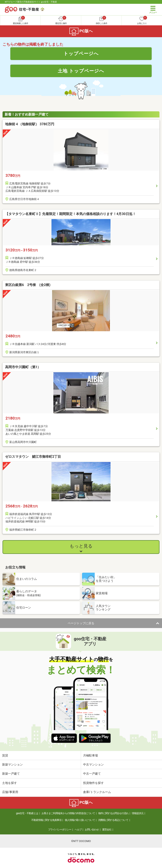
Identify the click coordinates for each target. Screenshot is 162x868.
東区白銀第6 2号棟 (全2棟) (28, 285)
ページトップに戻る (81, 623)
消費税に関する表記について (113, 820)
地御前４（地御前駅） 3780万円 (30, 124)
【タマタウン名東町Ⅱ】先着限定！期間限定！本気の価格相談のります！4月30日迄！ (70, 214)
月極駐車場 (90, 755)
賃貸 (5, 755)
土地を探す (9, 783)
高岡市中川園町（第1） (23, 367)
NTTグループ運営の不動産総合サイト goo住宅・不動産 (31, 2)
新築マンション (12, 764)
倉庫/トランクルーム (97, 792)
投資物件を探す (93, 783)
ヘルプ (78, 830)
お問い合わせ (92, 830)
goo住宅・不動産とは (27, 813)
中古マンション (93, 764)
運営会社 (107, 830)
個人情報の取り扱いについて (80, 820)
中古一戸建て (92, 774)
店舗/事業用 (10, 792)
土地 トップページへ (81, 71)
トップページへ (81, 53)
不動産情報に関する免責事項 (46, 820)
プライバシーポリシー (60, 830)
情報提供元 (138, 813)
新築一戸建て (11, 774)
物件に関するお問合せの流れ (113, 813)
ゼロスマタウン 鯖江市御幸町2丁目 (33, 457)
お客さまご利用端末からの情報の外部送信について (68, 813)
